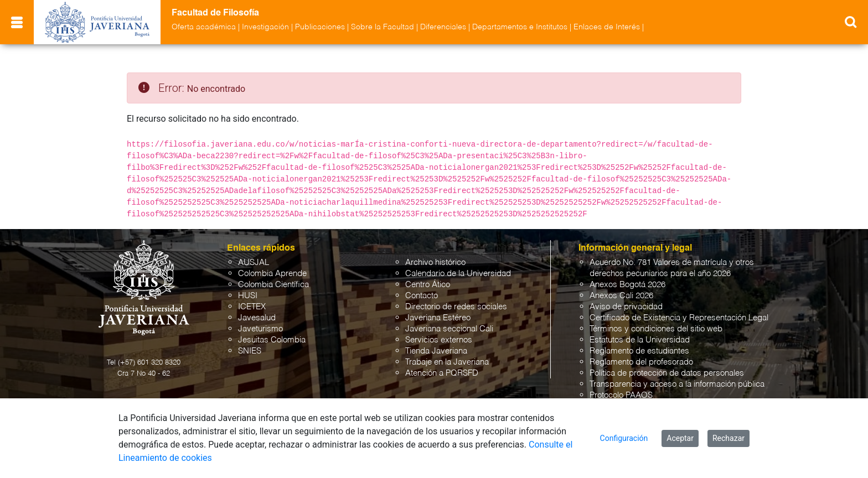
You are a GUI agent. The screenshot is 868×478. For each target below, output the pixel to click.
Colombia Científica (273, 285)
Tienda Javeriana (436, 351)
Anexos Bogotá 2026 (627, 285)
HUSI (248, 296)
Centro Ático (428, 285)
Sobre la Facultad (383, 27)
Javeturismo (260, 329)
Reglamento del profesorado (641, 362)
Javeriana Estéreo (438, 318)
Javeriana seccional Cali (449, 329)
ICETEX (252, 307)
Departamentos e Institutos (520, 27)
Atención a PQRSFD (442, 373)
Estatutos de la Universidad (640, 340)
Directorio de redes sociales (456, 307)
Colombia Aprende (272, 274)
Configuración (624, 438)
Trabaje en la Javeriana (447, 362)
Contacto (422, 296)
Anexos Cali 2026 (621, 296)
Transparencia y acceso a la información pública (677, 384)
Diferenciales (443, 27)
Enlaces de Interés (607, 27)
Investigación (265, 27)
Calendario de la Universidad (458, 274)
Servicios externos (439, 340)
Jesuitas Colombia (272, 340)
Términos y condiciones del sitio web (656, 329)
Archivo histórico (435, 263)
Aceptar (680, 438)
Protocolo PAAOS (621, 395)
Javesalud (257, 318)
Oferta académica (204, 27)
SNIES (250, 351)
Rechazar (728, 438)
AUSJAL (254, 263)
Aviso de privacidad (626, 307)
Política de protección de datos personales (667, 373)
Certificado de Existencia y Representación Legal (679, 318)
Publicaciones (320, 27)
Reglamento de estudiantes (639, 351)
